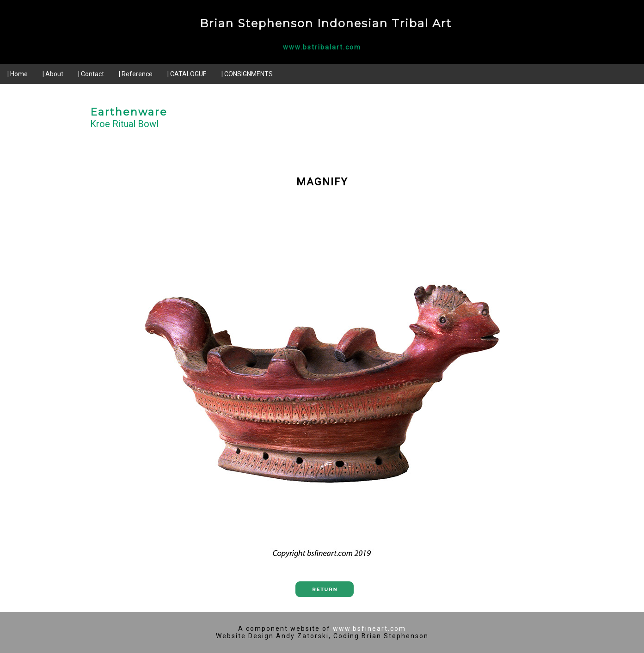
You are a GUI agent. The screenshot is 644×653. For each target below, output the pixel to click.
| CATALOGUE (187, 74)
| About (53, 74)
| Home (18, 74)
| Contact (91, 74)
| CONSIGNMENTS (247, 74)
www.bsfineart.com (369, 629)
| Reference (136, 74)
